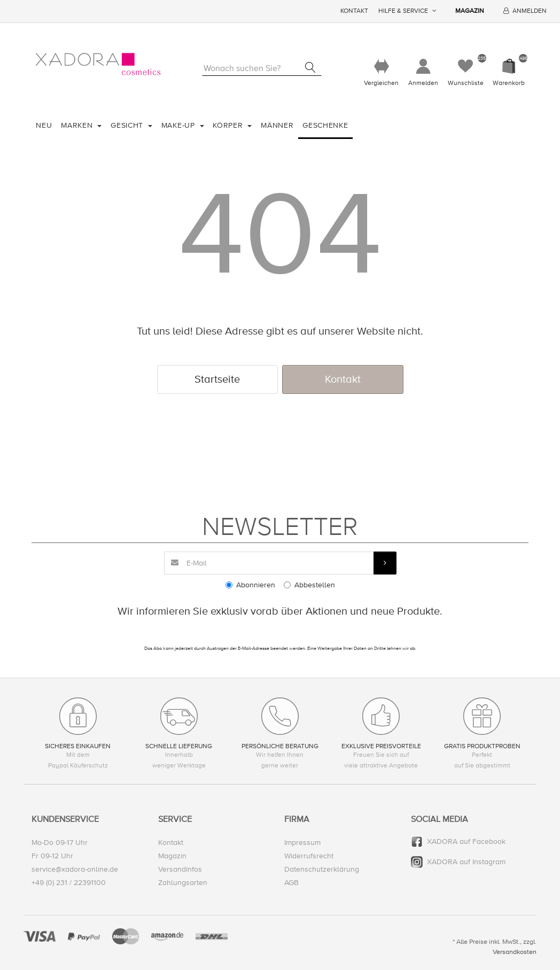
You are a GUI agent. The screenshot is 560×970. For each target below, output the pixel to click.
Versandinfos (180, 869)
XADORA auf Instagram (466, 862)
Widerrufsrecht (309, 856)
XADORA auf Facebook (466, 841)
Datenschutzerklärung (322, 869)
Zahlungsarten (183, 883)
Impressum (302, 843)
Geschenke (325, 125)
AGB (291, 883)
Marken (78, 125)
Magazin (470, 11)
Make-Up (180, 125)
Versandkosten (515, 952)
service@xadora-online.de (75, 869)
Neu (44, 125)
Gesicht (128, 125)
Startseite (217, 379)
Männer (277, 125)
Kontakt (354, 11)
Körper (229, 125)
